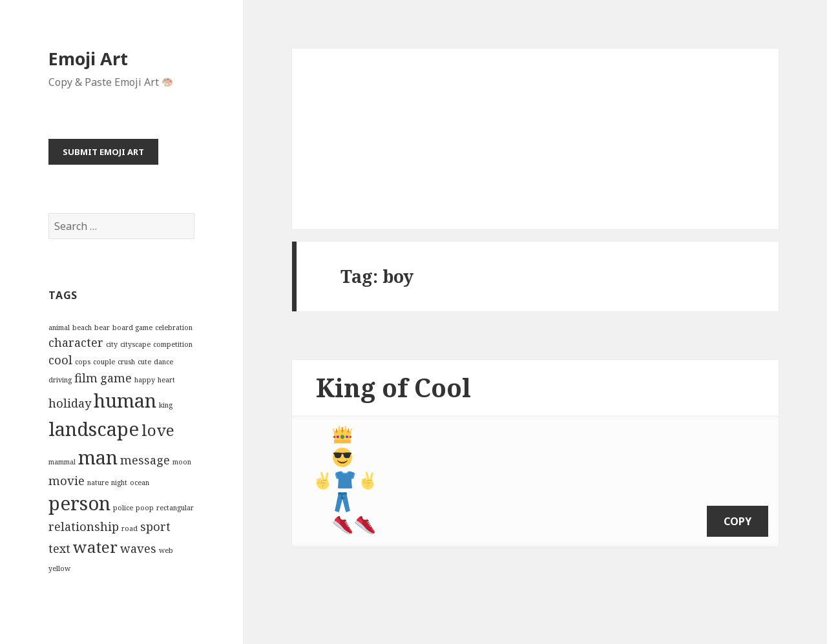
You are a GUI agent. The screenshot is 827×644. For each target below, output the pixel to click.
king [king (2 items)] (166, 405)
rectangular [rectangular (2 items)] (175, 508)
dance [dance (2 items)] (163, 362)
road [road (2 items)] (130, 528)
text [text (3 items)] (59, 548)
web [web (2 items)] (166, 550)
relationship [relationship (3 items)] (84, 526)
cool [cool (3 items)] (60, 360)
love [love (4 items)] (158, 430)
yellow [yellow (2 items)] (59, 568)
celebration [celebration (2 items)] (174, 327)
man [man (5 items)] (98, 457)
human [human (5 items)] (125, 400)
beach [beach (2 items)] (82, 327)
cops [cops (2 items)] (83, 362)
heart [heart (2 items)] (166, 380)
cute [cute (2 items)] (144, 362)
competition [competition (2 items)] (173, 344)
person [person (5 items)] (79, 503)
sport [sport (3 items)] (155, 526)
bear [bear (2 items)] (102, 327)
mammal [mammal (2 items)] (62, 462)
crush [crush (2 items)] (126, 362)
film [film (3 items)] (86, 378)
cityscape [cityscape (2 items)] (135, 344)
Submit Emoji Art (103, 152)
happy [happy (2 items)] (145, 380)
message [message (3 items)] (145, 460)
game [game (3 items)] (116, 378)
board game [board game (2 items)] (132, 327)
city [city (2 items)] (112, 344)
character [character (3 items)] (76, 342)
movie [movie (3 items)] (67, 481)
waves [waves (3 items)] (138, 548)
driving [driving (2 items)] (60, 380)
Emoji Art (88, 58)
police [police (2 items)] (123, 508)
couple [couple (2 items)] (104, 362)
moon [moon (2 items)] (182, 462)
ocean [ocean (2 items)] (140, 483)
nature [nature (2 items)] (98, 483)
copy (738, 512)
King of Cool (393, 387)
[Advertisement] (535, 139)
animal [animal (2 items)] (59, 327)
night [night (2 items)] (119, 483)
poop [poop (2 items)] (145, 508)
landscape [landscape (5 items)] (94, 429)
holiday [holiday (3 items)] (70, 403)
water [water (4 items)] (95, 547)
